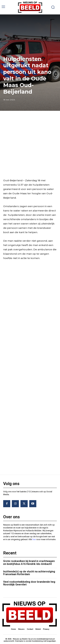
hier (34, 539)
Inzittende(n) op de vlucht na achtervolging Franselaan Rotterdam (29, 573)
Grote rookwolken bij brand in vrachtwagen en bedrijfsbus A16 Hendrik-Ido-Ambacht (29, 563)
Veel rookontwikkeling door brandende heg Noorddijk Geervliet (29, 583)
